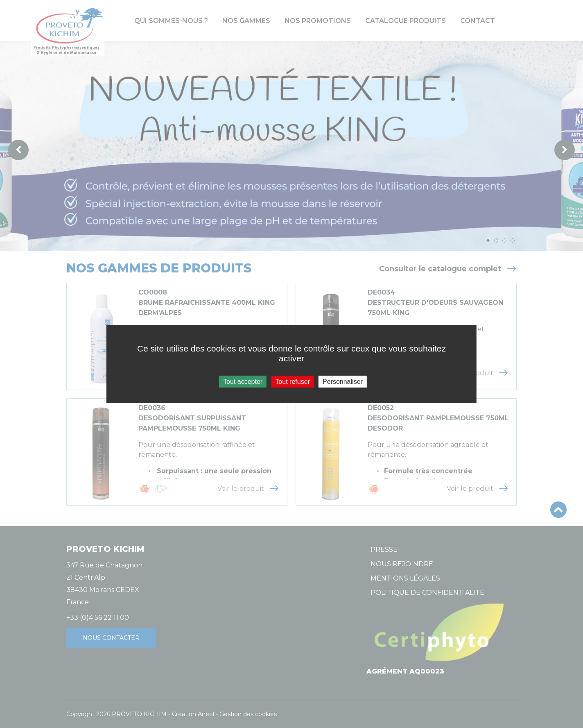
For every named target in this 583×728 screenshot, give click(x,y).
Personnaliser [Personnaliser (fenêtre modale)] (343, 381)
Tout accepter (243, 381)
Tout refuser (292, 381)
